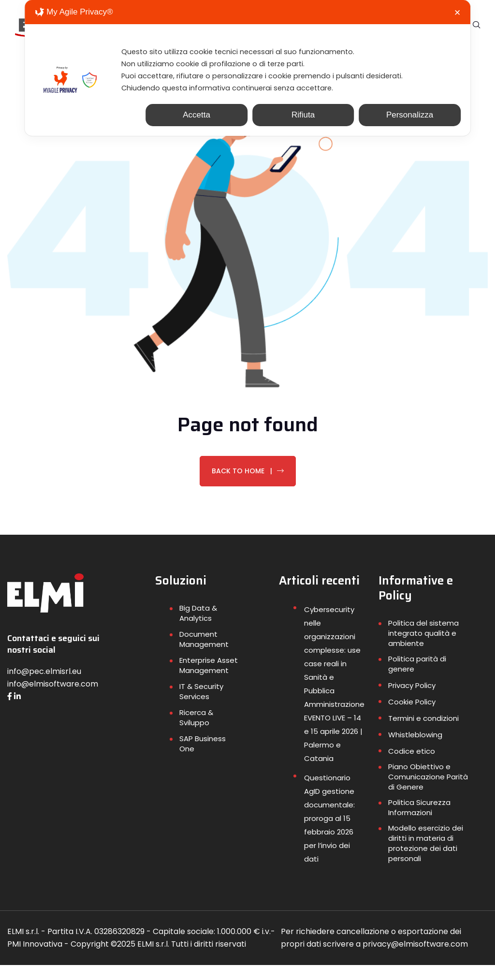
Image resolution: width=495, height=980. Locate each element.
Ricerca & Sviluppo (196, 732)
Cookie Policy (412, 717)
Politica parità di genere (417, 679)
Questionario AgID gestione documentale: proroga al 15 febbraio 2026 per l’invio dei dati (329, 833)
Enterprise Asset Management (209, 680)
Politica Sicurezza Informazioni (419, 822)
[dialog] (247, 73)
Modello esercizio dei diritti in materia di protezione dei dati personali (426, 858)
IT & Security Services (201, 706)
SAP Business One (203, 759)
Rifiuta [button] (303, 124)
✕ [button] (457, 13)
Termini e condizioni (423, 733)
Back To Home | (248, 485)
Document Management (204, 654)
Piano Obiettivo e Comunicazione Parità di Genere (428, 792)
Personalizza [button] (410, 124)
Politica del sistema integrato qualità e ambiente (423, 648)
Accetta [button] (197, 124)
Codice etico (412, 766)
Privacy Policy (412, 700)
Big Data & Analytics (198, 628)
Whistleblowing (415, 750)
